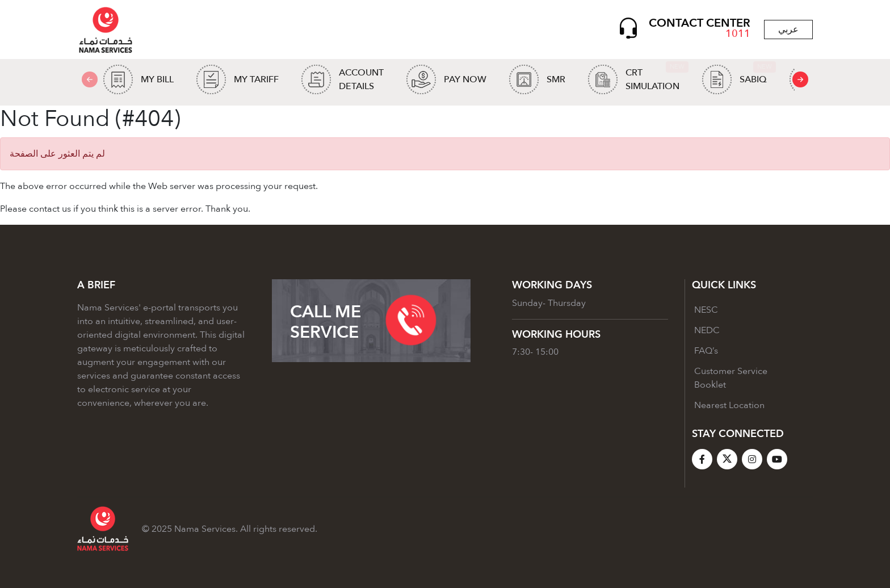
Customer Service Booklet (731, 378)
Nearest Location (729, 405)
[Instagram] (752, 459)
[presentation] (800, 79)
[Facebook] (702, 459)
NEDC (707, 330)
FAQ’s (706, 351)
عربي (788, 29)
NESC (706, 310)
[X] (727, 459)
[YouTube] (777, 459)
